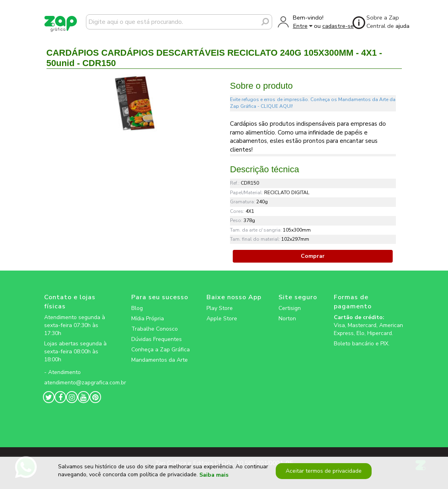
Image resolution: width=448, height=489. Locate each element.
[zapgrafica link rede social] (79, 366)
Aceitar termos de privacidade (323, 471)
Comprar (313, 256)
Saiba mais (214, 475)
